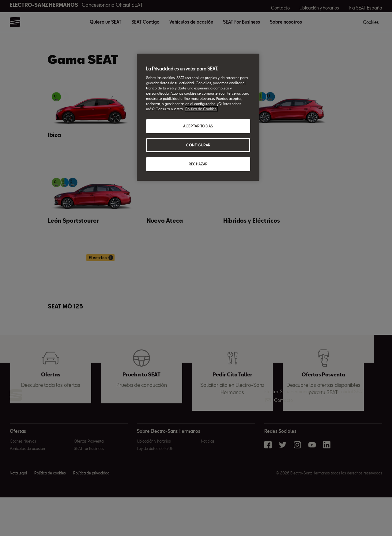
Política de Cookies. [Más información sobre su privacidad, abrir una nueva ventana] (201, 109)
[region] (198, 117)
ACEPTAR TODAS (198, 126)
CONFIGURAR (198, 145)
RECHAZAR (198, 164)
